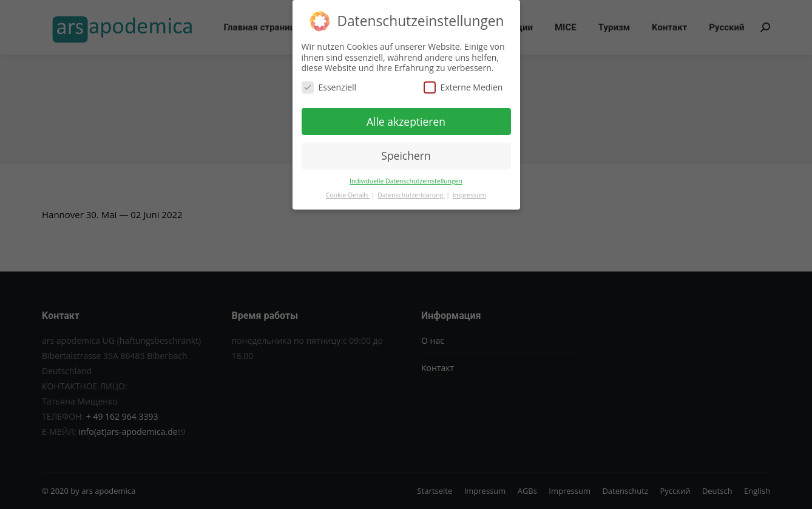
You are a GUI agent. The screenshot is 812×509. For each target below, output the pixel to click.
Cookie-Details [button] (348, 194)
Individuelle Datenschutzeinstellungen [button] (406, 180)
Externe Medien (463, 86)
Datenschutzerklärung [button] (411, 194)
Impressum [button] (469, 194)
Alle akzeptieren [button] (406, 120)
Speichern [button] (406, 154)
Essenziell (329, 86)
